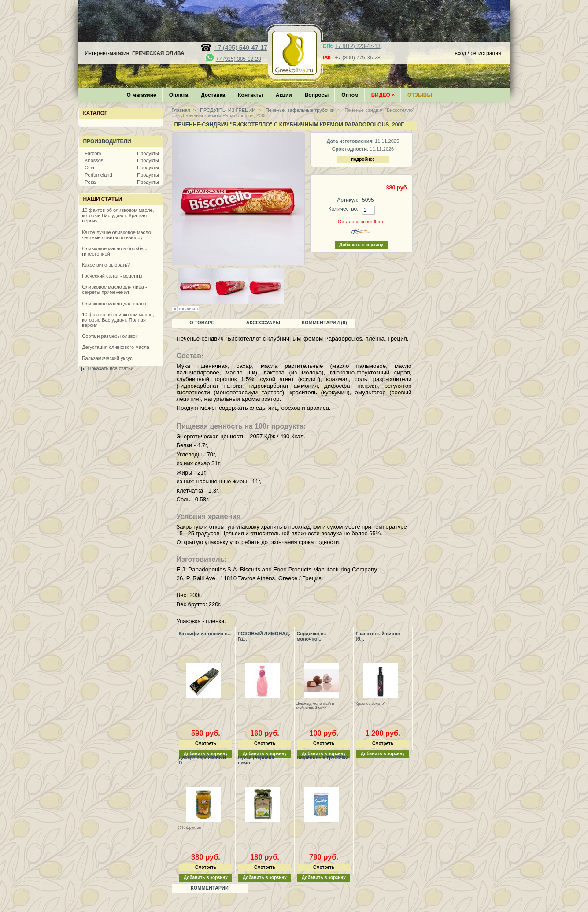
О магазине (142, 95)
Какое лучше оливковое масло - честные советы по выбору (118, 235)
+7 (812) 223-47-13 (358, 46)
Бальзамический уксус (107, 358)
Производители (107, 141)
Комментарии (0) (324, 323)
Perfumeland (98, 175)
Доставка (213, 95)
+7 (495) (240, 48)
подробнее (363, 159)
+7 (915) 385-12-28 (239, 59)
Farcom (93, 153)
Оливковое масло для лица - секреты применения (114, 289)
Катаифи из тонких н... (205, 634)
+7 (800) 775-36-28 (358, 58)
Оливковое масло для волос (114, 304)
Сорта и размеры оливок (110, 336)
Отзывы (420, 95)
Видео (383, 95)
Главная (181, 110)
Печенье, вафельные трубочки (300, 110)
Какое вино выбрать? (106, 265)
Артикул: (348, 200)
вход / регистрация (478, 53)
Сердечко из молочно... (311, 636)
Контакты (250, 95)
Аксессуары (263, 323)
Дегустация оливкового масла (116, 347)
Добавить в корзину (383, 754)
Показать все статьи (111, 368)
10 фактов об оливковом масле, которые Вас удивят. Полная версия (118, 320)
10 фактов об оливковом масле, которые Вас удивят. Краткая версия (118, 215)
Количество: (343, 209)
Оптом (350, 95)
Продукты (148, 153)
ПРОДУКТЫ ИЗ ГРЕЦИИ (227, 110)
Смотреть (206, 743)
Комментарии (210, 888)
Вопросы (317, 95)
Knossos (94, 160)
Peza (90, 182)
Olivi (89, 167)
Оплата (179, 95)
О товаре (202, 323)
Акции (284, 95)
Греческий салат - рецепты (112, 276)
